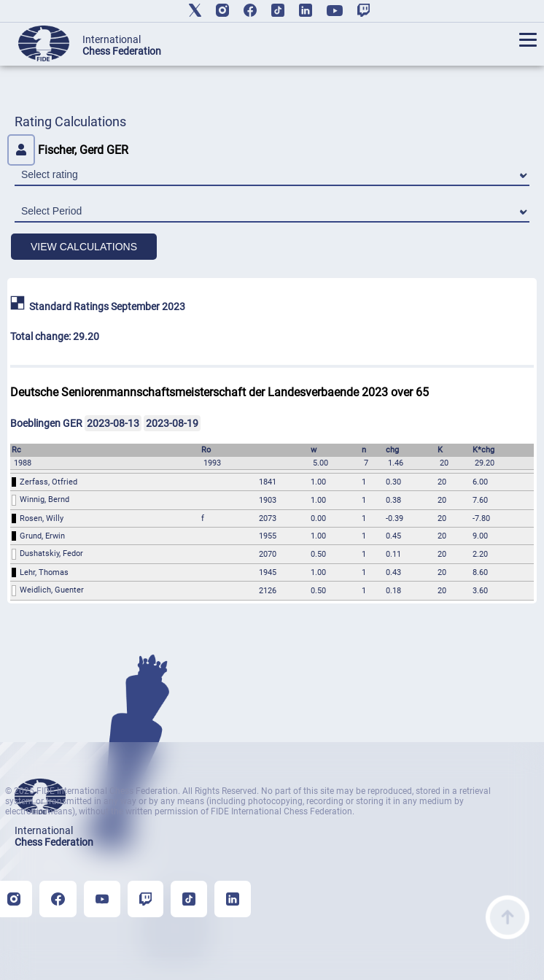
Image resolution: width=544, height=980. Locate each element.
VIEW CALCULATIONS (84, 247)
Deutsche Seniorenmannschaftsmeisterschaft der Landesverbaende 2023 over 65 (219, 392)
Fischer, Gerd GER (68, 150)
